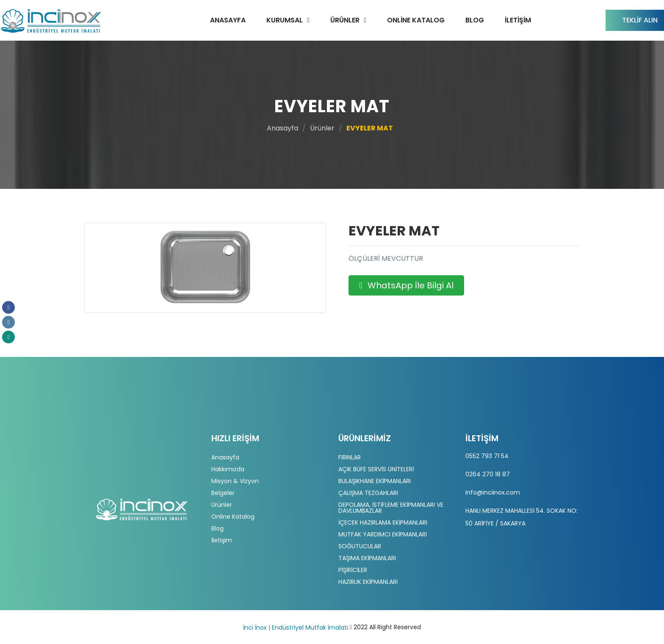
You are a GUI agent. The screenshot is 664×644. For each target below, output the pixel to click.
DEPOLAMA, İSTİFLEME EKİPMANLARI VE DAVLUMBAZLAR (391, 508)
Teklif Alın (640, 20)
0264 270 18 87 (488, 474)
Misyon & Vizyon (235, 481)
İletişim (518, 20)
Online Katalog (416, 20)
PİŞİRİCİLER (353, 570)
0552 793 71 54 (487, 456)
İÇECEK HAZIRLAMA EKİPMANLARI (383, 522)
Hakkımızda (228, 469)
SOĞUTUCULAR (360, 546)
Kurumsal (285, 20)
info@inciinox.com (493, 492)
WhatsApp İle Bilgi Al (406, 285)
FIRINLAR (350, 457)
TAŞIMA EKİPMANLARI (367, 558)
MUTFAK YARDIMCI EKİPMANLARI (383, 534)
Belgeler (223, 493)
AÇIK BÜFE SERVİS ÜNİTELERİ (376, 469)
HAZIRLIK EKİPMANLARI (368, 582)
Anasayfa (228, 20)
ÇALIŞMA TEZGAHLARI (368, 493)
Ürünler (345, 20)
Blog (475, 20)
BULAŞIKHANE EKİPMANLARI (375, 481)
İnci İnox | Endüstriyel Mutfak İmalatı (296, 627)
